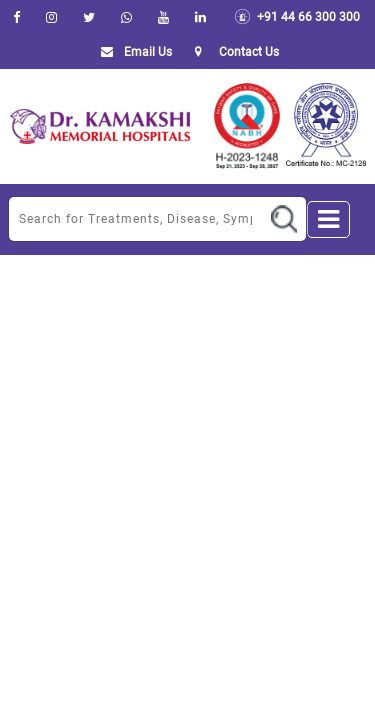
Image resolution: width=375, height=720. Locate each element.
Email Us (132, 52)
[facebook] (16, 17)
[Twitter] (89, 17)
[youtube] (163, 17)
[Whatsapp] (126, 17)
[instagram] (51, 17)
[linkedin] (200, 17)
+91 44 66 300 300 (297, 17)
